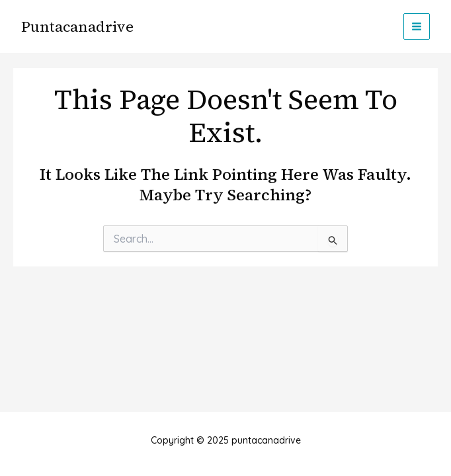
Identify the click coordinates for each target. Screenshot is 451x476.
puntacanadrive (77, 26)
